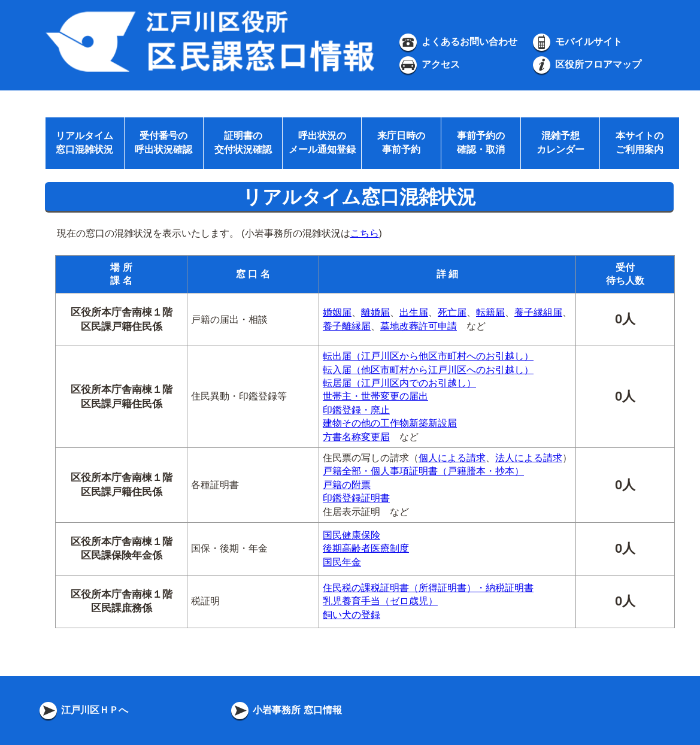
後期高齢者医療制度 (366, 548)
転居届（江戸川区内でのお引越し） (399, 383)
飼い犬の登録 (351, 615)
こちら (365, 233)
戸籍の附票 (347, 485)
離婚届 (375, 312)
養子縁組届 (538, 312)
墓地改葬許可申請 (419, 326)
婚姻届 (337, 312)
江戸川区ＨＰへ (83, 710)
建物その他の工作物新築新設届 (390, 423)
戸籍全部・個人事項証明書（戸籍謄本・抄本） (423, 471)
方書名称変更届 (356, 437)
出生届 (414, 312)
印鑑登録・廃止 (356, 410)
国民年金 (342, 562)
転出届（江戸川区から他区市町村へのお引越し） (428, 356)
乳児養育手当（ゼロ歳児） (380, 601)
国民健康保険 (351, 535)
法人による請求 (529, 458)
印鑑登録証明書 (356, 498)
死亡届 (452, 312)
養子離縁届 (347, 326)
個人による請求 (452, 458)
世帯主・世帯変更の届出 (375, 396)
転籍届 (490, 312)
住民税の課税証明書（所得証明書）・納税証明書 (428, 588)
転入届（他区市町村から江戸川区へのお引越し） (428, 370)
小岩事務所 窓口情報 (285, 710)
